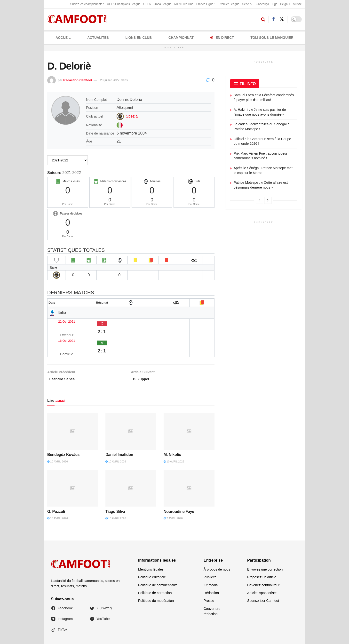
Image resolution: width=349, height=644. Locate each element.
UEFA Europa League (157, 4)
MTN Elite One (184, 4)
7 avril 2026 (173, 498)
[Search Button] (263, 19)
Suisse (297, 4)
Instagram (62, 598)
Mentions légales (151, 549)
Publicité (210, 557)
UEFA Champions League (124, 4)
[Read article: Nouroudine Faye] (189, 468)
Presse (209, 580)
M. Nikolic (172, 434)
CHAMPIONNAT (181, 38)
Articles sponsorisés (262, 572)
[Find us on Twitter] (282, 19)
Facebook (62, 588)
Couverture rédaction (212, 591)
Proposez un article (262, 557)
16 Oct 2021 (60, 330)
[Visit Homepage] (79, 19)
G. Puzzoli (56, 491)
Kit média (211, 564)
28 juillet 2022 (110, 80)
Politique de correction (155, 572)
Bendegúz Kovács (63, 434)
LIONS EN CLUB (139, 38)
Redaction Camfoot (78, 80)
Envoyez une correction (265, 549)
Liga (275, 4)
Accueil (63, 38)
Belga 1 (285, 4)
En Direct (222, 38)
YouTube (100, 598)
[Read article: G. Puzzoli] (73, 468)
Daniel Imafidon (119, 434)
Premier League (229, 4)
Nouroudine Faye (179, 491)
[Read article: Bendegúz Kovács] (73, 411)
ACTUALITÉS (98, 38)
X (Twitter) (101, 588)
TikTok (59, 609)
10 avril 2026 (58, 441)
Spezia (132, 116)
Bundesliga (262, 4)
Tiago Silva (115, 491)
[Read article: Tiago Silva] (131, 468)
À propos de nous (217, 549)
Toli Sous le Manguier (272, 38)
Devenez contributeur (263, 564)
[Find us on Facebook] (273, 19)
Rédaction (211, 572)
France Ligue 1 (206, 4)
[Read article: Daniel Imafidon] (131, 411)
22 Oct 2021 (60, 321)
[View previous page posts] (259, 200)
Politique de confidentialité (158, 564)
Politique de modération (156, 580)
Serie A (247, 4)
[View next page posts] (268, 200)
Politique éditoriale (152, 557)
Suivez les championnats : (87, 4)
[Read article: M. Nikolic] (189, 411)
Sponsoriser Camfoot (263, 580)
